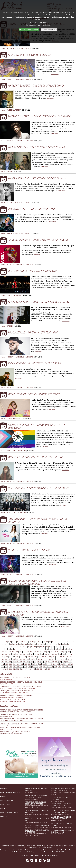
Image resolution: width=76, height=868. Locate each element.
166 (17, 659)
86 (29, 649)
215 (51, 664)
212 (40, 664)
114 (48, 652)
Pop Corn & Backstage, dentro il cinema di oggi (63, 832)
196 (53, 662)
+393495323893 (50, 846)
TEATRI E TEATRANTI (15, 295)
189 (28, 662)
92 (47, 649)
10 (22, 642)
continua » (55, 74)
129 (28, 654)
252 (45, 669)
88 (36, 649)
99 (68, 649)
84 (24, 649)
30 (5, 644)
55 (9, 647)
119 (65, 652)
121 (72, 652)
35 (20, 644)
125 (14, 654)
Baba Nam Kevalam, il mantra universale (38, 833)
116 (55, 652)
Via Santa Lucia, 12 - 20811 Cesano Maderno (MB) (30, 846)
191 (35, 662)
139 (64, 654)
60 (23, 647)
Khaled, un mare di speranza (38, 826)
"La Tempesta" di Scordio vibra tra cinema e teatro (22, 723)
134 (46, 654)
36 (23, 644)
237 (59, 667)
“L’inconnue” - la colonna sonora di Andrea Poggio (22, 719)
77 (3, 649)
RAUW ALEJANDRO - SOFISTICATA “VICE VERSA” (35, 363)
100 (71, 649)
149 (29, 657)
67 (44, 647)
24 (62, 642)
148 (25, 657)
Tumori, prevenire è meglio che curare (38, 813)
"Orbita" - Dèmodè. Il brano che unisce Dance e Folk (22, 710)
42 (41, 644)
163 (6, 659)
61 (26, 647)
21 (53, 642)
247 (26, 669)
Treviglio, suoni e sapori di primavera (16, 714)
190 (31, 662)
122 (3, 654)
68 (47, 647)
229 (29, 667)
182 (3, 662)
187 (21, 662)
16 (38, 642)
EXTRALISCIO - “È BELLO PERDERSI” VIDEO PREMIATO (39, 488)
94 (53, 649)
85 (27, 649)
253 (49, 669)
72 (59, 647)
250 (38, 669)
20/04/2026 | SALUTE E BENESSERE (12, 734)
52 (72, 644)
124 (10, 654)
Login (2, 809)
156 (53, 657)
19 (47, 642)
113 (45, 652)
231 (37, 667)
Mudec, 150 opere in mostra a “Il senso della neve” (38, 683)
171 (35, 659)
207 (22, 664)
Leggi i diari (5, 805)
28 (74, 642)
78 (6, 649)
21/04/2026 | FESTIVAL (7, 729)
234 (48, 667)
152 (39, 657)
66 (41, 647)
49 (63, 644)
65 (38, 647)
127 (21, 654)
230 (33, 667)
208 (26, 664)
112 (41, 652)
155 (50, 657)
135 (49, 654)
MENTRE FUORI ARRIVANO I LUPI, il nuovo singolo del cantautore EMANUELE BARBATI (37, 582)
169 (28, 659)
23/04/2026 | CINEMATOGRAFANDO (11, 721)
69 (50, 647)
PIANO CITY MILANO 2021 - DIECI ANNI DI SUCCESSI (39, 302)
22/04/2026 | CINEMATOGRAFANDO (11, 725)
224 (10, 667)
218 (62, 664)
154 (46, 657)
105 (17, 652)
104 (13, 652)
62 (29, 647)
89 (38, 649)
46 (53, 644)
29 (2, 644)
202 (3, 664)
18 (44, 642)
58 (18, 647)
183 (6, 662)
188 (24, 662)
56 (11, 647)
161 (71, 657)
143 (6, 657)
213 (44, 664)
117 (58, 652)
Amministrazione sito (52, 855)
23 (58, 642)
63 (32, 647)
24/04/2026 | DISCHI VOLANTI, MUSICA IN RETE (16, 712)
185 (14, 662)
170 (32, 659)
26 (67, 642)
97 (62, 649)
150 (32, 657)
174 (46, 659)
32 (11, 644)
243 (10, 669)
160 (68, 657)
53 (2, 647)
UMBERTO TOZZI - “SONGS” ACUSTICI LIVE (32, 209)
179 (64, 659)
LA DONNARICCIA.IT (14, 419)
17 (41, 642)
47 (57, 644)
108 (28, 652)
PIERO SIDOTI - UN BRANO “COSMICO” (29, 55)
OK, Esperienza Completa (29, 30)
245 (18, 669)
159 (64, 657)
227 (22, 667)
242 (7, 669)
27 (71, 642)
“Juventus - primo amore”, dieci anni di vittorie (38, 687)
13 (30, 642)
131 (35, 654)
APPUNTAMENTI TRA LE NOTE (19, 48)
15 (36, 642)
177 (57, 659)
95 (56, 649)
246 (22, 669)
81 (15, 649)
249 (34, 669)
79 (9, 649)
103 (10, 652)
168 (24, 659)
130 (31, 654)
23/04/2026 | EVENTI (7, 716)
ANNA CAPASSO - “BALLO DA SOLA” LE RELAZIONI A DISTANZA (38, 520)
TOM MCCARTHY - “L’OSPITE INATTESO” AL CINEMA (36, 147)
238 (63, 667)
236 (56, 667)
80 (12, 649)
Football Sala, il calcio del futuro (15, 732)
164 (10, 659)
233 (44, 667)
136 (53, 654)
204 (10, 664)
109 (31, 652)
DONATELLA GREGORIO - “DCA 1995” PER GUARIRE (36, 457)
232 (40, 667)
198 (60, 662)
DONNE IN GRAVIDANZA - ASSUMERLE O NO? (34, 394)
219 (65, 664)
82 (18, 649)
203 (7, 664)
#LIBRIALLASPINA (14, 110)
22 (56, 642)
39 (32, 644)
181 (72, 659)
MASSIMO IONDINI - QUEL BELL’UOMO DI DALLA (36, 85)
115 (51, 652)
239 (67, 667)
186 (17, 662)
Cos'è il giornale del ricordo (12, 793)
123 (6, 654)
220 (69, 664)
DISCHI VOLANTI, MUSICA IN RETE (20, 79)
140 (67, 654)
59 (20, 647)
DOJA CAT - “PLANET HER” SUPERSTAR (29, 550)
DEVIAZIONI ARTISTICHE (16, 451)
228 (26, 667)
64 (35, 647)
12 (27, 642)
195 (49, 662)
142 (3, 657)
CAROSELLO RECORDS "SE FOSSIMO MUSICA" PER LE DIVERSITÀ (37, 427)
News (3, 48)
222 (3, 667)
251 (41, 669)
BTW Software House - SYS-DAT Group (32, 855)
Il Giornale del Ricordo (8, 846)
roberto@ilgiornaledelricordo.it (65, 846)
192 (38, 662)
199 (64, 662)
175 (50, 659)
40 (35, 644)
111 (38, 652)
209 (29, 664)
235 (52, 667)
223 (7, 667)
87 (33, 649)
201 (71, 662)
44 (47, 644)
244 (14, 669)
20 (50, 642)
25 (65, 642)
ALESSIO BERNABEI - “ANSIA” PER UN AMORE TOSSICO (39, 240)
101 (3, 652)
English (3, 817)
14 (33, 642)
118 (62, 652)
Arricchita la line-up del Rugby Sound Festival (20, 727)
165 (14, 659)
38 (29, 644)
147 (21, 657)
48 (60, 644)
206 (18, 664)
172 (39, 659)
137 (56, 654)
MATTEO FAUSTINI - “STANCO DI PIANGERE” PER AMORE (39, 116)
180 (68, 659)
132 (38, 654)
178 (61, 659)
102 (6, 652)
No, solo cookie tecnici (49, 30)
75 (68, 647)
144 (10, 657)
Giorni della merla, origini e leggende (38, 821)
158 (61, 657)
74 (65, 647)
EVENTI (10, 172)
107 (24, 652)
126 (17, 654)
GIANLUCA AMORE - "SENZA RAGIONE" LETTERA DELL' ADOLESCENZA (38, 613)
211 (37, 664)
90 (41, 649)
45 (50, 644)
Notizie (3, 797)
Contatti (4, 789)
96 (59, 649)
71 (56, 647)
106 (20, 652)
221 (72, 664)
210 (33, 664)
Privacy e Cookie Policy (10, 813)
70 (53, 647)
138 (60, 654)
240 (71, 667)
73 (62, 647)
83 (20, 649)
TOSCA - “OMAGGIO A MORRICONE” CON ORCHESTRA (37, 178)
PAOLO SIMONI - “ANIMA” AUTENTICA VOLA (33, 332)
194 (46, 662)
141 (71, 654)
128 (24, 654)
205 (14, 664)
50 (66, 644)
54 (5, 647)
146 (17, 657)
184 (10, 662)
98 (65, 649)
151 (36, 657)
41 (38, 644)
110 (35, 652)
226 (18, 667)
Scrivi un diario (7, 801)
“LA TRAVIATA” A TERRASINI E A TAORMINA (33, 271)
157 (57, 657)
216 (54, 664)
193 (42, 662)
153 (43, 657)
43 (44, 644)
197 (56, 662)
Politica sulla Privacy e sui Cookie (38, 25)
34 (17, 644)
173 (42, 659)
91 (44, 649)
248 (30, 669)
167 (21, 659)
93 (50, 649)
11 (25, 642)
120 (68, 652)
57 (14, 647)
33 (14, 644)
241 (3, 669)
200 (67, 662)
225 (14, 667)
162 (3, 659)
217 (58, 664)
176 (53, 659)
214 (47, 664)
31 (8, 644)
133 (42, 654)
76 (71, 647)
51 (69, 644)
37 (26, 644)
